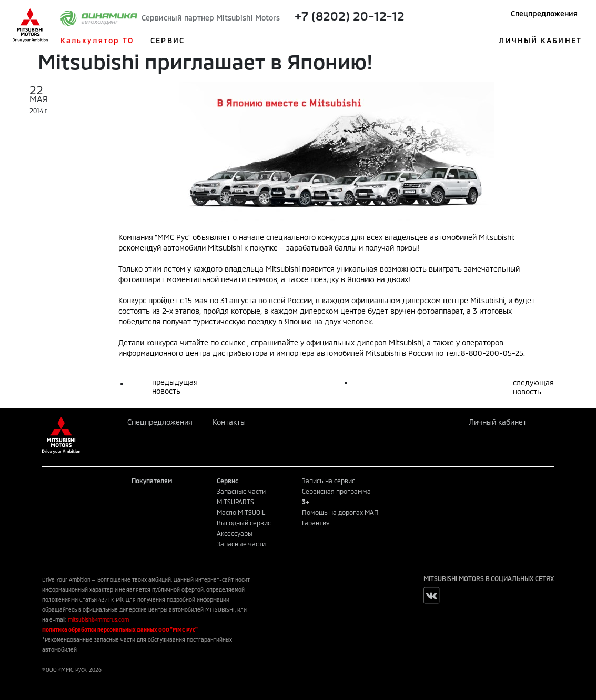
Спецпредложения (544, 13)
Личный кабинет (498, 422)
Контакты (229, 422)
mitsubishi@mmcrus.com (98, 619)
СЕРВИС (168, 40)
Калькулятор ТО (97, 40)
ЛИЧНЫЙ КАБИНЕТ (540, 40)
